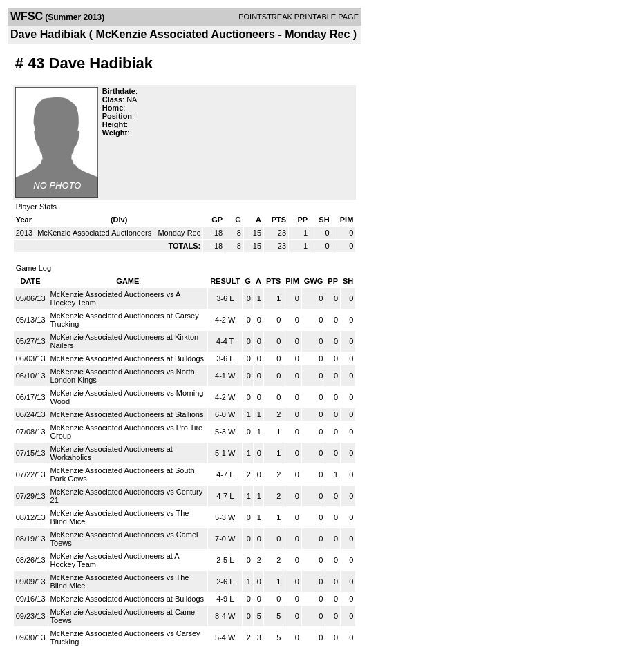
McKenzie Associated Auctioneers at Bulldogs (128, 358)
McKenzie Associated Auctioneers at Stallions (127, 414)
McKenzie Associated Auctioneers (95, 233)
